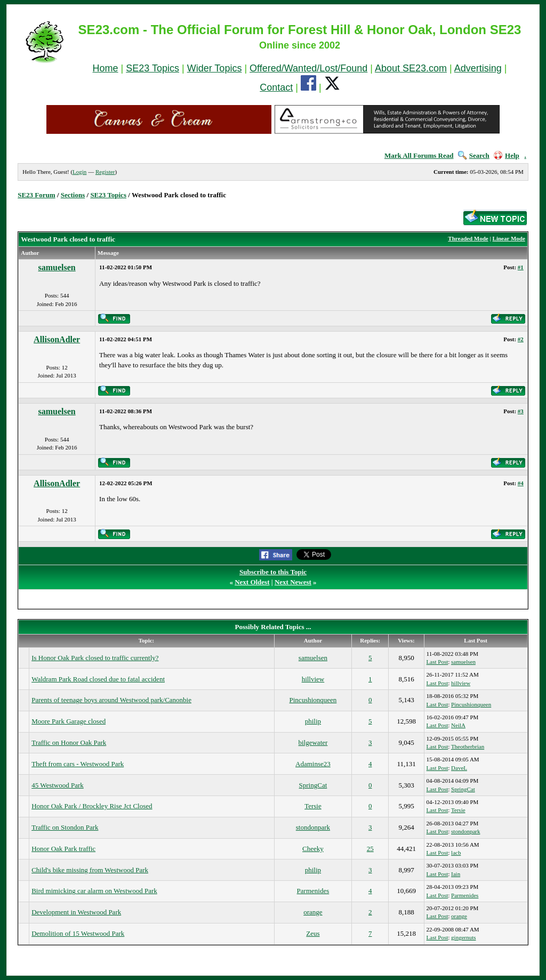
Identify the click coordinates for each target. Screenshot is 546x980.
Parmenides (313, 891)
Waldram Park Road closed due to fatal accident (98, 679)
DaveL (459, 768)
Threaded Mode (468, 238)
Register (105, 172)
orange (313, 912)
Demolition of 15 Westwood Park (78, 933)
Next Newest (293, 582)
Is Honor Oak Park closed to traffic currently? (95, 658)
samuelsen (57, 267)
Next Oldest (252, 582)
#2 (521, 339)
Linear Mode (509, 238)
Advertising (478, 68)
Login (79, 172)
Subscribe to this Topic (273, 572)
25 (370, 849)
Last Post (437, 662)
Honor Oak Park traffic (63, 849)
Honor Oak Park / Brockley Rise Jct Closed (92, 806)
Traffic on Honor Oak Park (69, 742)
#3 (521, 411)
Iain (456, 874)
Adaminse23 (313, 764)
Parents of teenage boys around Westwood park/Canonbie (111, 700)
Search (474, 155)
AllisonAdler (57, 339)
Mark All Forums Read (419, 155)
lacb (456, 853)
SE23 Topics (152, 68)
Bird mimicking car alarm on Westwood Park (94, 891)
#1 (521, 267)
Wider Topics (215, 68)
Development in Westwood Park (76, 912)
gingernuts (463, 937)
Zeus (313, 933)
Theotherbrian (468, 746)
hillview (313, 679)
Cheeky (313, 849)
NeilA (458, 725)
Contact (276, 87)
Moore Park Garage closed (69, 721)
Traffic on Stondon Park (65, 827)
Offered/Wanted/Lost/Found (308, 68)
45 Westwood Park (58, 785)
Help (507, 155)
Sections (73, 195)
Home (106, 68)
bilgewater (313, 742)
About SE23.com (411, 68)
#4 (521, 483)
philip (313, 721)
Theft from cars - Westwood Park (78, 764)
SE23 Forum (36, 195)
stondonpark (313, 827)
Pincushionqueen (313, 700)
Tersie (313, 806)
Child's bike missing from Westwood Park (90, 870)
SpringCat (313, 785)
